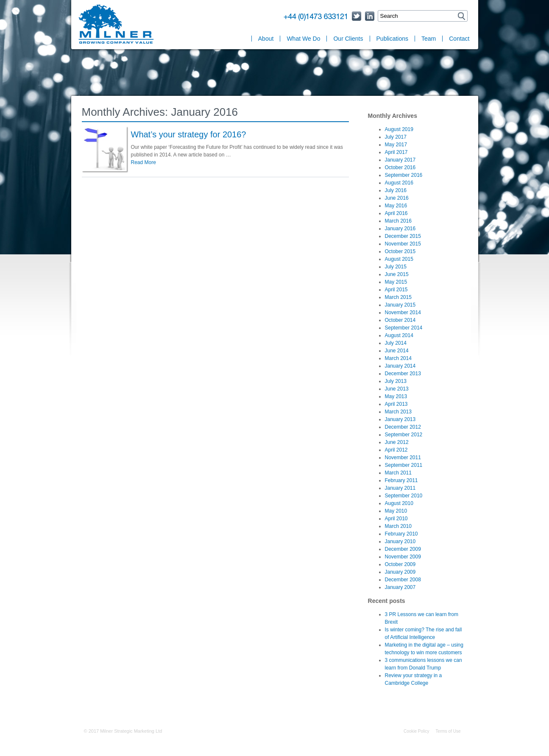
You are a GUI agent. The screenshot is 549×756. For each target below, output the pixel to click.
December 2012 (403, 427)
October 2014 (400, 320)
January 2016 (400, 229)
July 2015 (396, 267)
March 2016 (398, 221)
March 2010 (398, 526)
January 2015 (400, 305)
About (266, 39)
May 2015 (396, 282)
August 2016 (399, 183)
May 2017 (396, 145)
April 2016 (396, 213)
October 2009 (400, 564)
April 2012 (396, 450)
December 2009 (403, 549)
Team (429, 39)
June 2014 (397, 351)
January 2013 (400, 419)
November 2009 (403, 557)
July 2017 (396, 137)
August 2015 (399, 259)
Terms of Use (448, 731)
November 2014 (403, 312)
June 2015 (397, 274)
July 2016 (396, 190)
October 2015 (400, 251)
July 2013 (396, 381)
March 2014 (398, 358)
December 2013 (403, 374)
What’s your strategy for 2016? (189, 134)
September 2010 (404, 496)
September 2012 (404, 435)
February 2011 (401, 480)
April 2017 (396, 152)
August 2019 (399, 129)
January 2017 (400, 160)
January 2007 (400, 587)
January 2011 (400, 488)
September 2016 (404, 175)
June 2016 (397, 198)
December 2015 (403, 236)
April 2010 (396, 519)
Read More (144, 162)
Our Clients (348, 39)
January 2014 (400, 366)
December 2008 (403, 580)
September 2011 (404, 465)
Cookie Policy (417, 731)
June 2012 (397, 442)
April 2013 (396, 404)
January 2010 (400, 541)
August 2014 (399, 335)
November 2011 (403, 458)
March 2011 (398, 473)
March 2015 (398, 297)
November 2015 (403, 244)
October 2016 (400, 167)
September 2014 (404, 328)
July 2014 (396, 343)
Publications (393, 39)
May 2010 (396, 511)
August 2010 (399, 503)
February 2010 (401, 534)
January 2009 (400, 572)
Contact (459, 39)
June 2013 (397, 389)
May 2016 (396, 206)
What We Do (303, 39)
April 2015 (396, 290)
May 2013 (396, 396)
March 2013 (398, 412)
